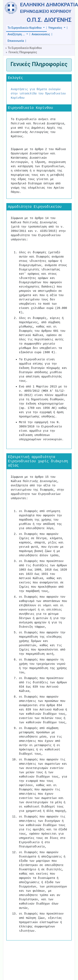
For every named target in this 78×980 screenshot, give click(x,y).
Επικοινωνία (16, 41)
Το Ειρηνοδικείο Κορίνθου (25, 28)
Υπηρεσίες (56, 28)
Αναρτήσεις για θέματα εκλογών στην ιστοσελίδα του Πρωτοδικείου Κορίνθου (38, 94)
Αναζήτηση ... (17, 34)
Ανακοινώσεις (41, 34)
